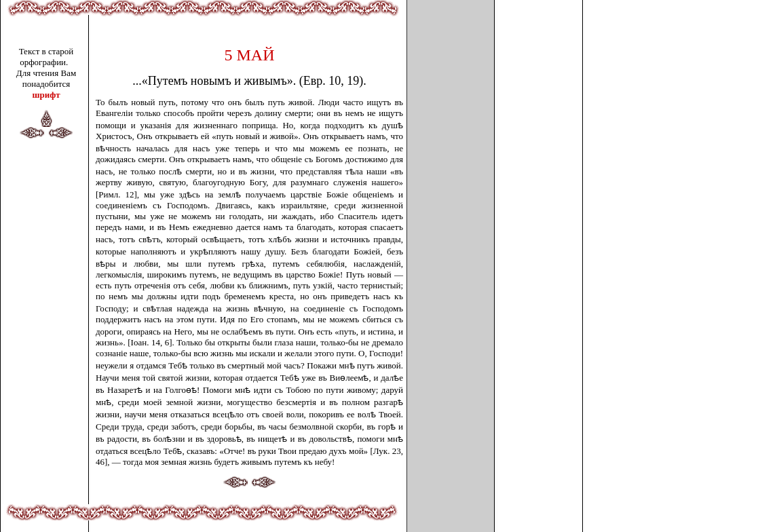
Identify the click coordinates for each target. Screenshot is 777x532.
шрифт (46, 95)
